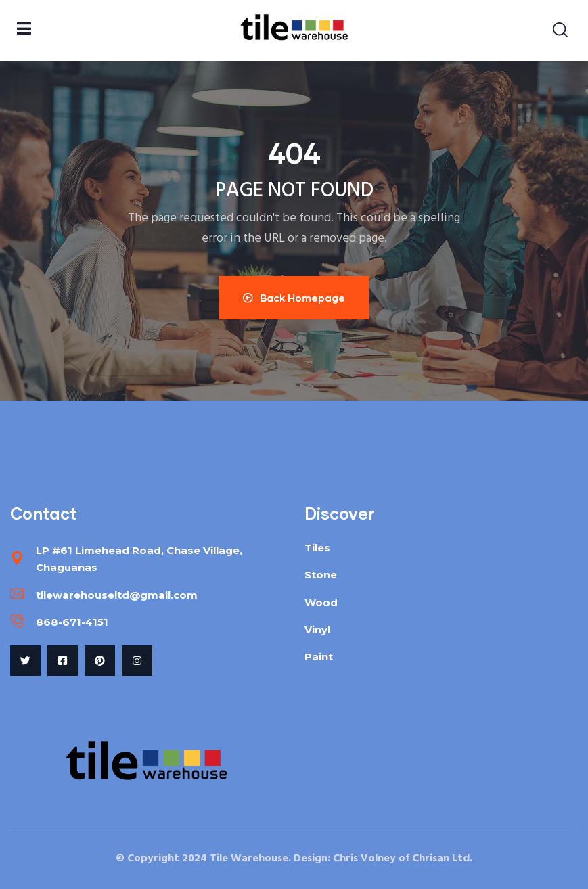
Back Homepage (294, 298)
